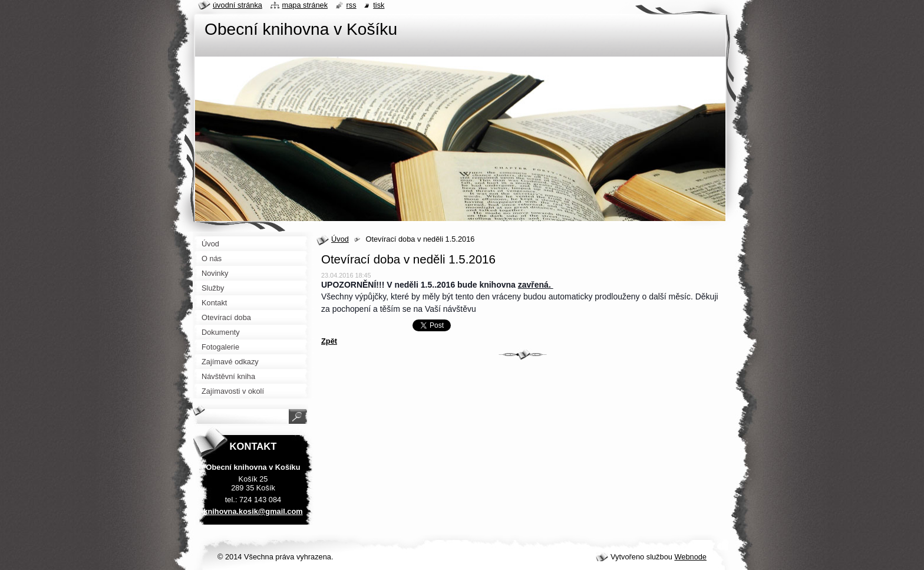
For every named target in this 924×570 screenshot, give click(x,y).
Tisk (379, 5)
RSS (352, 5)
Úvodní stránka (237, 5)
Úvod (340, 239)
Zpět (329, 341)
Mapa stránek (305, 5)
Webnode (690, 557)
